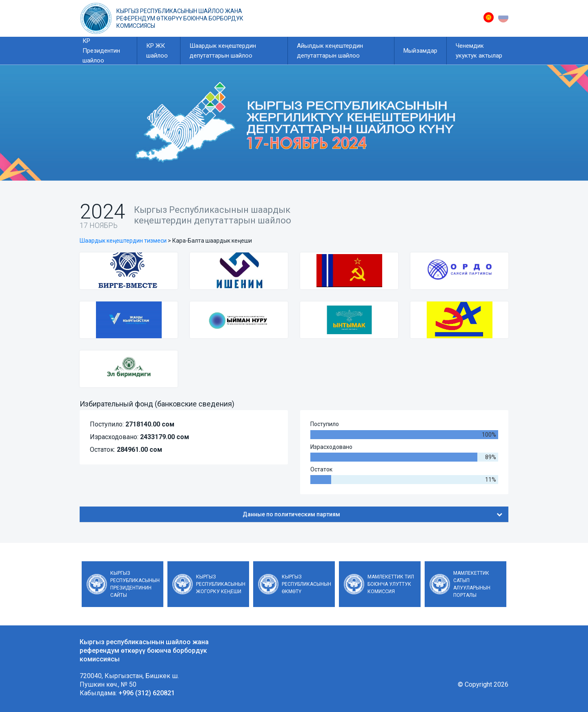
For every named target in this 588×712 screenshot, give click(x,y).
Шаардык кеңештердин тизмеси (123, 241)
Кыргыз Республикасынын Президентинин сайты (135, 584)
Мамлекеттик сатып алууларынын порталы (472, 584)
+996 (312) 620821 (147, 693)
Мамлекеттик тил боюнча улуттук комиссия (391, 584)
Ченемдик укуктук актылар (479, 51)
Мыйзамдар (420, 51)
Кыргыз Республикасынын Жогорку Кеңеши (221, 584)
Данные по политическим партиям (373, 514)
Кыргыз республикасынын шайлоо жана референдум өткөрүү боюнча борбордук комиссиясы (180, 18)
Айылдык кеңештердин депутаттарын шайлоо (330, 51)
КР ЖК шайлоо (157, 51)
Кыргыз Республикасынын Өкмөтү (306, 584)
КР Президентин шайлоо (101, 51)
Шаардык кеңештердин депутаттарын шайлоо (223, 51)
